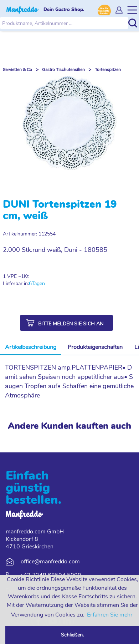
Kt (26, 276)
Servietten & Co (17, 70)
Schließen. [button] (72, 635)
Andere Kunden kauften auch (69, 426)
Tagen (38, 283)
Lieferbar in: (16, 283)
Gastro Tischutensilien (63, 70)
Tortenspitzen (108, 70)
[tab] (31, 348)
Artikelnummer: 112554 (29, 234)
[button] (66, 323)
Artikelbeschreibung (31, 347)
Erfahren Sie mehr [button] (110, 615)
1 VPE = (12, 276)
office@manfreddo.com (50, 562)
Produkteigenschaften (95, 347)
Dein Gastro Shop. (64, 10)
